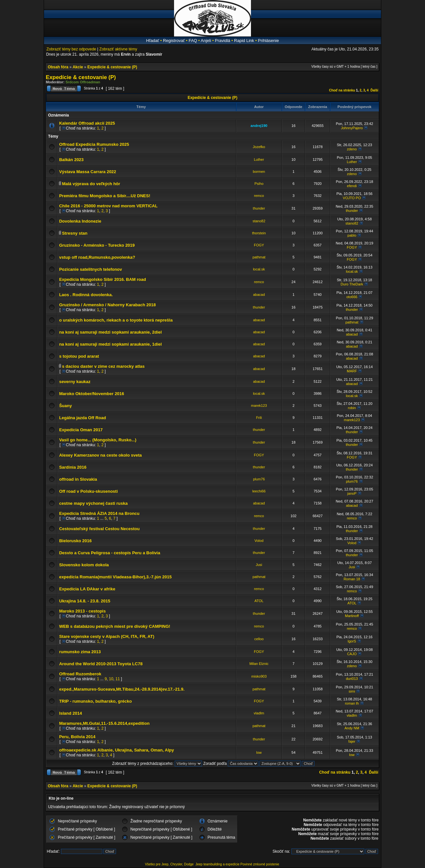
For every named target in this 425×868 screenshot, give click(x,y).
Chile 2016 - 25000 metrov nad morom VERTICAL (108, 206)
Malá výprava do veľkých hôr (91, 184)
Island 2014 (70, 713)
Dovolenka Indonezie (80, 221)
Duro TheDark (352, 284)
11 (117, 679)
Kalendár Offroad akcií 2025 (87, 123)
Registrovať (174, 41)
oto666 (352, 297)
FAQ (193, 41)
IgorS (352, 641)
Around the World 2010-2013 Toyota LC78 (101, 664)
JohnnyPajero (352, 128)
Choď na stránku (342, 90)
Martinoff (352, 616)
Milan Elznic (259, 664)
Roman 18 (352, 579)
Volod (259, 541)
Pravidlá (222, 41)
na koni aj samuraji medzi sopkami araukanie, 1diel (110, 344)
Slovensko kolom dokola (84, 565)
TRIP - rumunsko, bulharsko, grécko (95, 701)
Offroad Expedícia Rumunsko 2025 (94, 144)
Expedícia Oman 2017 (81, 430)
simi (352, 691)
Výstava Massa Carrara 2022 (88, 172)
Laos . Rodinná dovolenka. (86, 295)
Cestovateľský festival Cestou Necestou (99, 529)
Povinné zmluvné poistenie (260, 864)
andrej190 (259, 126)
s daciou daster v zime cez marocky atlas (103, 366)
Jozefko (259, 147)
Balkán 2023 (71, 160)
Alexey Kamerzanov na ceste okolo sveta (100, 455)
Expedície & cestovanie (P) (112, 67)
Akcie (78, 67)
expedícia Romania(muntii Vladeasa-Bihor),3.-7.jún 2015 (115, 577)
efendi (352, 186)
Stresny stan (75, 233)
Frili (259, 418)
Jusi (259, 565)
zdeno (352, 149)
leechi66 (259, 491)
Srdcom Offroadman (83, 82)
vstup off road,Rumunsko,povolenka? (97, 257)
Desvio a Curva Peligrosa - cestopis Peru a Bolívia (110, 553)
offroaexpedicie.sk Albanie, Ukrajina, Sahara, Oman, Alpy (116, 750)
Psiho (259, 184)
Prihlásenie (268, 41)
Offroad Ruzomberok (80, 674)
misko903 (259, 676)
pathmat (259, 257)
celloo (259, 639)
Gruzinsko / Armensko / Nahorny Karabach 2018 (107, 305)
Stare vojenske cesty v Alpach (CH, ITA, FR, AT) (107, 636)
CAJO (352, 654)
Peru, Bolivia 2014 (77, 737)
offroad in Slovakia (78, 479)
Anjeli (206, 41)
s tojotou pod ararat (79, 356)
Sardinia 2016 (73, 467)
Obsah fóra (58, 67)
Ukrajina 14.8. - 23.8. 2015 (85, 601)
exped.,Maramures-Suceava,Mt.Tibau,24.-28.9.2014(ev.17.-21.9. (122, 689)
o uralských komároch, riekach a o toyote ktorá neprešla (116, 320)
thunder (259, 208)
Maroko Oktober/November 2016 (91, 394)
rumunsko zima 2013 (80, 652)
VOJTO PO (352, 198)
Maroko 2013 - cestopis (82, 611)
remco (259, 196)
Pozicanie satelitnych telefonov (90, 269)
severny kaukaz (75, 382)
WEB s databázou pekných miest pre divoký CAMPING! (115, 626)
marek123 (259, 406)
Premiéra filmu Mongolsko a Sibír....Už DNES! (105, 196)
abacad (259, 295)
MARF (352, 371)
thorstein (259, 233)
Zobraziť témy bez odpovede (71, 49)
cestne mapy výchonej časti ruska (93, 503)
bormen (259, 172)
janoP (352, 493)
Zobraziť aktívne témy (118, 49)
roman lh (352, 703)
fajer (352, 741)
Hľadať (153, 41)
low (259, 752)
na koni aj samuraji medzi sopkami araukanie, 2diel (110, 332)
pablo (352, 235)
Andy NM (352, 728)
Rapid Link (244, 41)
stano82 (259, 221)
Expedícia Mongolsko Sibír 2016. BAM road (103, 279)
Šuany (65, 406)
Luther (259, 159)
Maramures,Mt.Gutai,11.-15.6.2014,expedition (104, 723)
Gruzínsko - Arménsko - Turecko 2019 (97, 245)
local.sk (259, 269)
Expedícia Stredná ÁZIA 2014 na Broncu (99, 513)
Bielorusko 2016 (75, 541)
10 (111, 679)
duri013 (352, 679)
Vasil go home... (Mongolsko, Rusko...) (98, 440)
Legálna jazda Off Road (82, 418)
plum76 (259, 479)
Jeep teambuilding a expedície (218, 864)
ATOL (259, 601)
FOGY (259, 245)
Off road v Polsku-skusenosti (88, 491)
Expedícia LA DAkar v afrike (87, 589)
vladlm (259, 713)
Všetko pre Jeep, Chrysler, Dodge (170, 864)
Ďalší (374, 90)
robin (352, 408)
